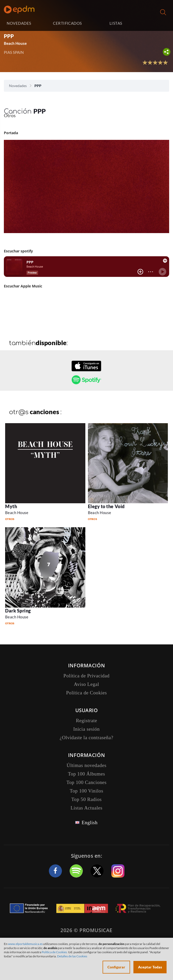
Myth (11, 506)
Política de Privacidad (86, 676)
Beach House (15, 43)
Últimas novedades (86, 765)
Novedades (18, 86)
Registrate (86, 721)
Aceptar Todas (150, 967)
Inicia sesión (155, 23)
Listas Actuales (86, 808)
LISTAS (116, 23)
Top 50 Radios (87, 799)
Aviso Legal (86, 684)
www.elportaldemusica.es (25, 944)
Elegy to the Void (106, 506)
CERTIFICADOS (67, 23)
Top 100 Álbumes (86, 774)
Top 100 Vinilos (86, 791)
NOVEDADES (19, 23)
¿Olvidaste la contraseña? (86, 738)
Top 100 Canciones (86, 782)
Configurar (116, 967)
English (89, 823)
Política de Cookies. (55, 952)
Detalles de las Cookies (72, 956)
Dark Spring (18, 611)
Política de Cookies (86, 693)
